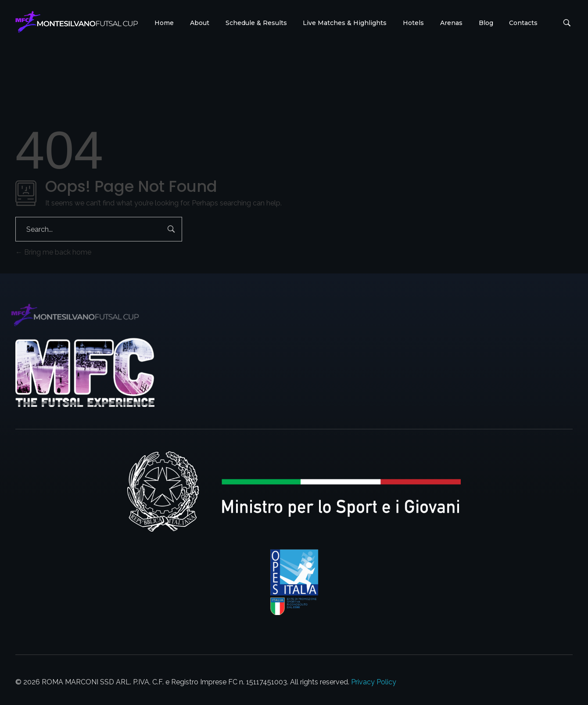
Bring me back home (53, 252)
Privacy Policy (374, 682)
